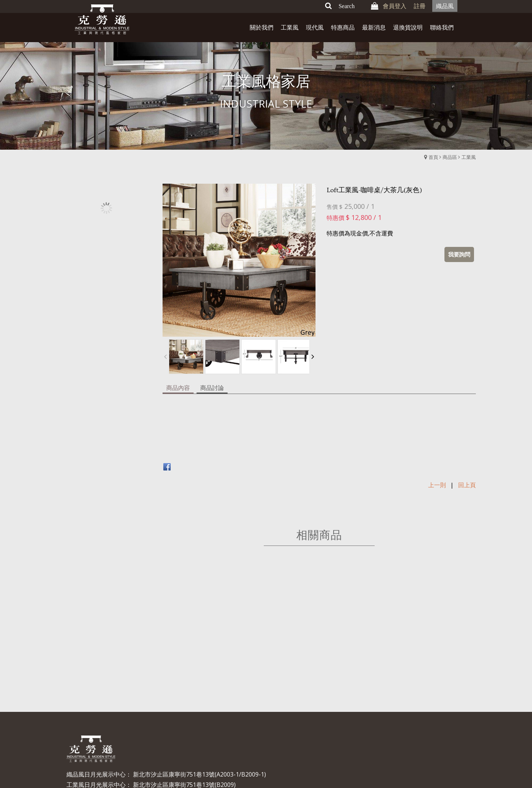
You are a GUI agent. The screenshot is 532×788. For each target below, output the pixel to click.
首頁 (433, 157)
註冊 (420, 6)
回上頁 (467, 438)
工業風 (469, 157)
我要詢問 (459, 254)
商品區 (450, 157)
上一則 (437, 438)
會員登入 (395, 6)
